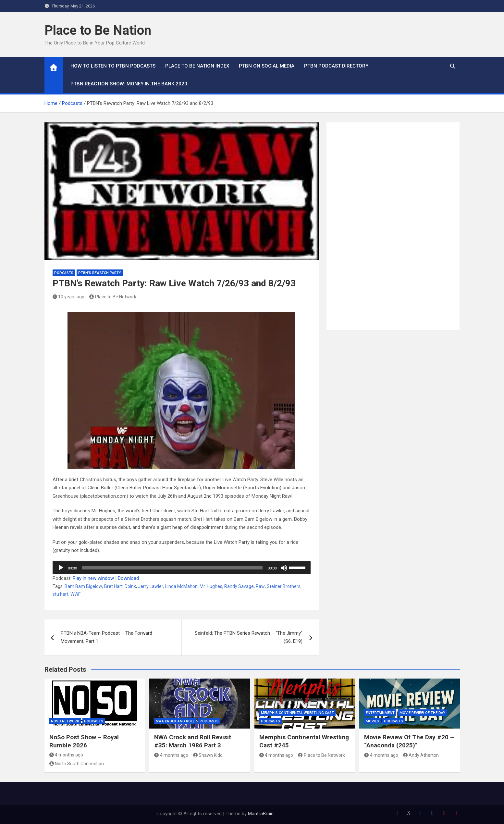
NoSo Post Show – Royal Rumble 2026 (84, 741)
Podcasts (64, 273)
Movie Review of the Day (422, 713)
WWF (75, 594)
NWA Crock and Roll (175, 721)
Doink (130, 586)
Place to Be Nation (98, 30)
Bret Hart (113, 586)
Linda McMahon (181, 586)
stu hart (61, 594)
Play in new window (93, 578)
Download (128, 578)
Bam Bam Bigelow (83, 586)
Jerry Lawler (151, 586)
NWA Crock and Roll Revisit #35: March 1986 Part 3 (193, 741)
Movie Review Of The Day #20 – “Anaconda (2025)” (409, 741)
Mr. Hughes (211, 586)
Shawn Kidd (208, 755)
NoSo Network (65, 721)
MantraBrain (261, 814)
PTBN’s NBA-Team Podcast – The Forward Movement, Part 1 (106, 637)
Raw (260, 586)
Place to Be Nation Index (197, 66)
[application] (182, 568)
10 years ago (69, 297)
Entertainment (380, 713)
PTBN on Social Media (267, 66)
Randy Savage (239, 586)
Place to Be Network (113, 297)
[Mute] (284, 568)
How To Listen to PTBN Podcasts (113, 66)
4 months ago (66, 755)
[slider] (172, 568)
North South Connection (77, 764)
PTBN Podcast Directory (336, 66)
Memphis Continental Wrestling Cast (297, 713)
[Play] (61, 568)
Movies (372, 721)
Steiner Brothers (284, 586)
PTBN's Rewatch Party (100, 273)
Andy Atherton (421, 755)
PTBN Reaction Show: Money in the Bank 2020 (129, 84)
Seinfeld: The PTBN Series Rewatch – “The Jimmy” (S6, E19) (249, 637)
